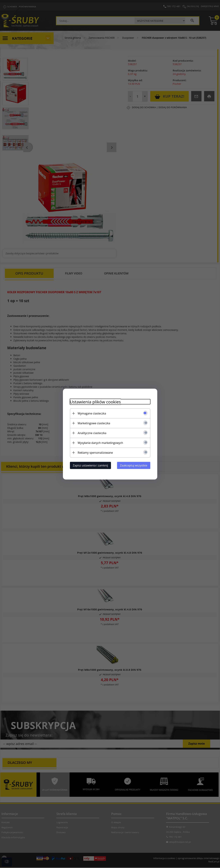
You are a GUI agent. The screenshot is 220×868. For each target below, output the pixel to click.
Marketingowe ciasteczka (94, 423)
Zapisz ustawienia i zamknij (90, 465)
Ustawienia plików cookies (95, 402)
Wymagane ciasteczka (92, 413)
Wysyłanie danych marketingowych (100, 443)
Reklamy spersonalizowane (95, 452)
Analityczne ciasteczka (92, 433)
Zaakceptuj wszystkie (134, 465)
